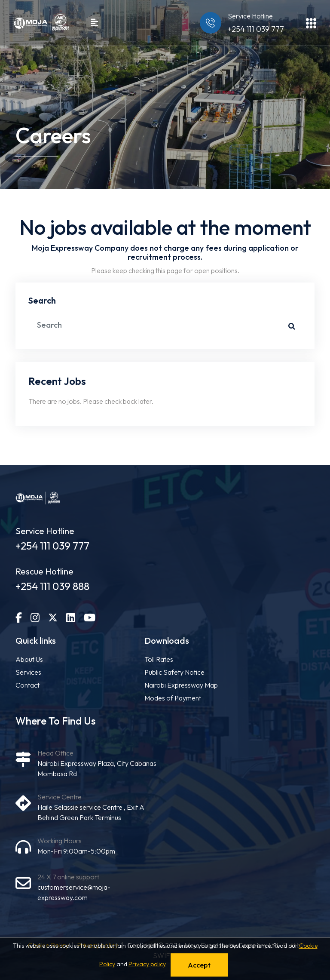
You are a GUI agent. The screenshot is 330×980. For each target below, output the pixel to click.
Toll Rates (159, 659)
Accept (199, 965)
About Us (29, 659)
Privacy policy (147, 964)
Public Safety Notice (174, 672)
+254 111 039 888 (52, 586)
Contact (27, 685)
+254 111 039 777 (256, 29)
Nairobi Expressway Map (181, 685)
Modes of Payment (173, 698)
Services (28, 672)
